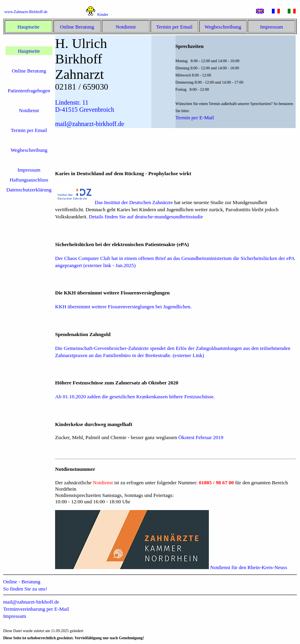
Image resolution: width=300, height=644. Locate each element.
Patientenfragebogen (29, 91)
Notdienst (126, 27)
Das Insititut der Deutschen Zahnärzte (115, 202)
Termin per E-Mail (195, 118)
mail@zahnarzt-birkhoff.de (31, 602)
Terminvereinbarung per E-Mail (36, 609)
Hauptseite (29, 27)
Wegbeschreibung (223, 27)
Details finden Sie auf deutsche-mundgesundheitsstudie (146, 217)
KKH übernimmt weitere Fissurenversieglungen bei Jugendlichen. (123, 307)
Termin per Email (174, 27)
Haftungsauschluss (29, 180)
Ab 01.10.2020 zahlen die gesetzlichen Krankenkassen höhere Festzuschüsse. (135, 397)
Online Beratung (77, 27)
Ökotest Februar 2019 (201, 437)
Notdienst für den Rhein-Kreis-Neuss (171, 567)
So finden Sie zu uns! (25, 589)
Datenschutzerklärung (29, 190)
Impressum (271, 27)
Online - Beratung (22, 582)
